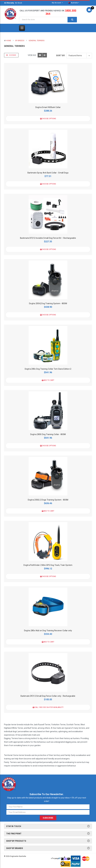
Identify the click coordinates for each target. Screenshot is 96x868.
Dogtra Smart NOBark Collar (48, 107)
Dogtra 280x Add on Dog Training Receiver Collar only (48, 631)
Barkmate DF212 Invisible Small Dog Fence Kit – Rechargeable (48, 238)
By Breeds (20, 41)
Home (9, 41)
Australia (73, 3)
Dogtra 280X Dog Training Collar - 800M (48, 434)
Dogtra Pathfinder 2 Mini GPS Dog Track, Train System (48, 565)
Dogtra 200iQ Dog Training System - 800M (48, 303)
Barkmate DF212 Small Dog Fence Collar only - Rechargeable (48, 696)
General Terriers (37, 41)
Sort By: (61, 56)
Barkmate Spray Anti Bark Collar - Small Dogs (48, 173)
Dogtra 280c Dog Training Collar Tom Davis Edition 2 (48, 369)
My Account (57, 3)
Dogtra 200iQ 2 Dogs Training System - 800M (48, 500)
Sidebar (11, 55)
